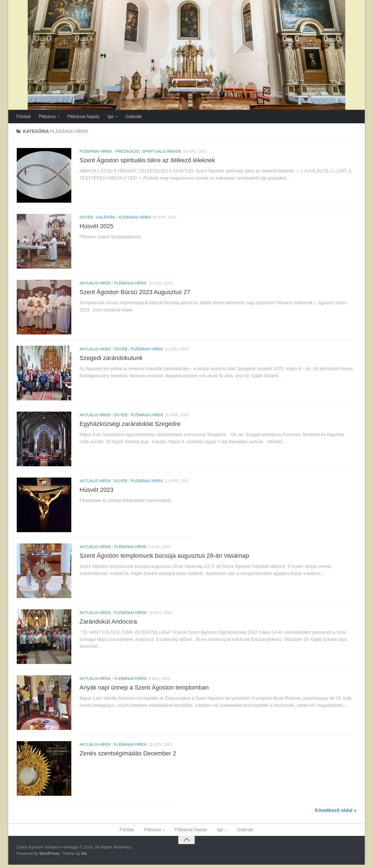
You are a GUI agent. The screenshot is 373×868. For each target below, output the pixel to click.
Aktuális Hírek (95, 284)
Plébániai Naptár (83, 117)
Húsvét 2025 (97, 227)
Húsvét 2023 (97, 491)
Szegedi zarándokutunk (111, 359)
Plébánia (47, 117)
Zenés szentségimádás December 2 (128, 756)
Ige (110, 117)
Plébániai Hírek (96, 152)
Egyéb (86, 218)
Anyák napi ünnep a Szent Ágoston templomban (144, 690)
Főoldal (23, 117)
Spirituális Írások (162, 152)
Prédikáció (127, 152)
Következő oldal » (336, 813)
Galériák (133, 117)
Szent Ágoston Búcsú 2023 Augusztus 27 (135, 293)
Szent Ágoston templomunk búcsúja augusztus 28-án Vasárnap (164, 558)
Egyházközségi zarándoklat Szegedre (130, 425)
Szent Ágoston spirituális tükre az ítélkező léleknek (147, 161)
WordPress (49, 857)
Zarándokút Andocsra (108, 624)
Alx (84, 857)
